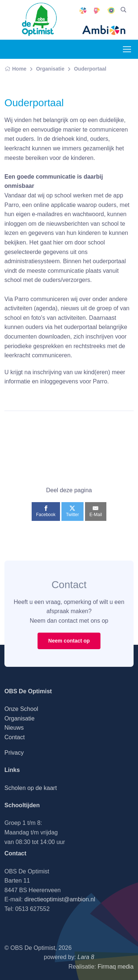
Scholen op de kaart (31, 788)
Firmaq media (116, 967)
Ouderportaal (90, 69)
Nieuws (14, 728)
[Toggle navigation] (127, 49)
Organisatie (50, 69)
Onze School (21, 709)
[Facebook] (46, 511)
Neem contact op (69, 641)
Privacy (14, 753)
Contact (15, 737)
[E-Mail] (96, 511)
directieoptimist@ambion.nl (60, 899)
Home (15, 69)
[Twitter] (72, 511)
